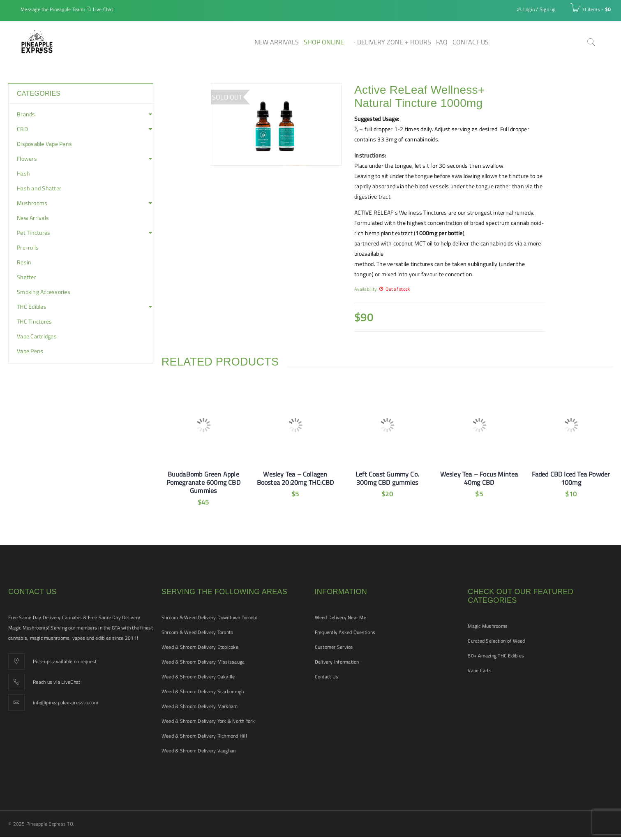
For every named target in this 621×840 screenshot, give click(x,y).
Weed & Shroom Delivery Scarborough (203, 691)
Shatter (27, 277)
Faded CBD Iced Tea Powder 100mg (571, 478)
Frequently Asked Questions (345, 632)
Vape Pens (30, 351)
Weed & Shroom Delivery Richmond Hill (204, 736)
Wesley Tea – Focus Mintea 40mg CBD (479, 478)
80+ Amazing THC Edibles (496, 656)
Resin (24, 262)
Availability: (366, 289)
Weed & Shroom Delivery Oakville (198, 677)
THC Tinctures (34, 322)
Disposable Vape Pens (44, 144)
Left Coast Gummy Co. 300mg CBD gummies (387, 478)
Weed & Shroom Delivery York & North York (208, 721)
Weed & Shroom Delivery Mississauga (203, 662)
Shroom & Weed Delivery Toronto (197, 632)
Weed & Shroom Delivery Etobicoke (200, 647)
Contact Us (327, 677)
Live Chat (103, 9)
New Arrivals (33, 218)
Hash (23, 174)
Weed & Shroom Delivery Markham (200, 706)
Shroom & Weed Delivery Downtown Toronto (210, 617)
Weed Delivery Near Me (341, 617)
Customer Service (334, 647)
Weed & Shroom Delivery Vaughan (199, 751)
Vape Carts (480, 670)
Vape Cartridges (37, 336)
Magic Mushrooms (488, 626)
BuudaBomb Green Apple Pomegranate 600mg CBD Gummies (203, 482)
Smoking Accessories (44, 292)
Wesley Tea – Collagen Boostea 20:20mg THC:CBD (295, 478)
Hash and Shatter (39, 188)
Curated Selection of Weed (496, 641)
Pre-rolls (28, 248)
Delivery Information (337, 662)
